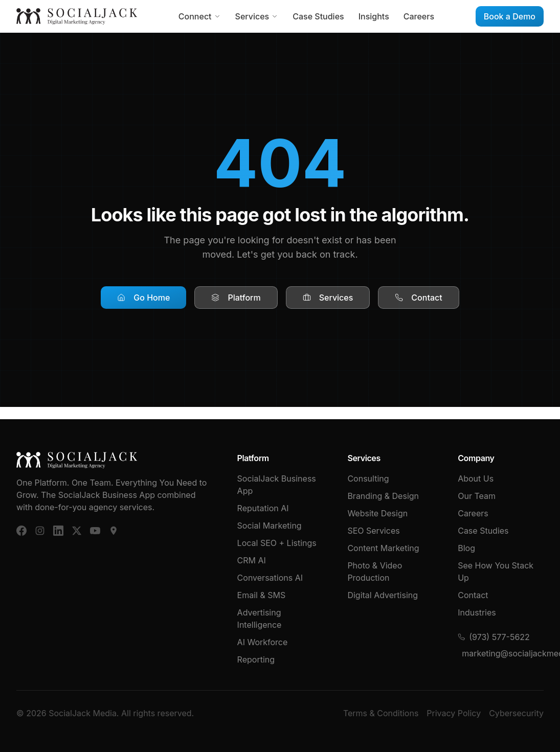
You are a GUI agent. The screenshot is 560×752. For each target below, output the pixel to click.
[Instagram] (40, 531)
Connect (200, 16)
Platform (236, 298)
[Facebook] (21, 531)
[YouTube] (95, 531)
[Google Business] (114, 531)
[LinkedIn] (58, 531)
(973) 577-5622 (494, 637)
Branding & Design (383, 496)
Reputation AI (263, 508)
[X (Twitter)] (77, 531)
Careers (419, 16)
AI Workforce (263, 642)
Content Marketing (383, 548)
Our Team (477, 496)
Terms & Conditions (381, 713)
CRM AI (252, 560)
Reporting (256, 659)
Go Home (143, 298)
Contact (418, 298)
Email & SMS (262, 595)
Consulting (368, 478)
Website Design (377, 513)
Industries (477, 612)
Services (257, 16)
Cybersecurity (516, 713)
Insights (374, 16)
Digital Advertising (383, 595)
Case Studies (318, 16)
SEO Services (373, 531)
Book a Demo (510, 16)
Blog (466, 548)
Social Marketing (270, 526)
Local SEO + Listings (277, 543)
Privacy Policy (454, 713)
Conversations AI (270, 578)
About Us (476, 478)
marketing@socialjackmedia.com (503, 653)
